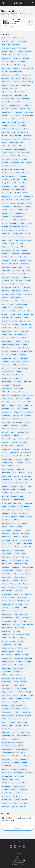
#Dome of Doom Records (9, 402)
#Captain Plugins (17, 422)
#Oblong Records (7, 335)
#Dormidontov (6, 271)
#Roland (4, 126)
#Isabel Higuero (6, 382)
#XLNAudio (17, 537)
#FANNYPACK (26, 277)
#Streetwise (26, 348)
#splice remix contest (8, 99)
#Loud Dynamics (22, 523)
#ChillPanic (16, 449)
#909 (14, 365)
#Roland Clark (16, 567)
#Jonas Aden (6, 338)
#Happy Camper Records (9, 692)
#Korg (4, 399)
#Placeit (10, 483)
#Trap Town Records (18, 702)
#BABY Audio (25, 173)
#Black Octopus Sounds (21, 564)
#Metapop (5, 109)
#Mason (13, 432)
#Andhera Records (7, 463)
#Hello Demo (16, 159)
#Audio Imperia (6, 321)
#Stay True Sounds (7, 550)
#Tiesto (25, 726)
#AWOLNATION (13, 240)
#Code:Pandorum (18, 308)
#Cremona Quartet (26, 453)
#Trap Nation (18, 479)
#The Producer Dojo (8, 372)
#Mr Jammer (6, 237)
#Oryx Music (16, 631)
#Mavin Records (7, 554)
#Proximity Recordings (8, 742)
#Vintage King (22, 156)
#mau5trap (5, 257)
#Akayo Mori (20, 244)
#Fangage (24, 769)
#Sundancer (21, 490)
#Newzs (27, 267)
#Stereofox (24, 682)
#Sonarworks (6, 311)
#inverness (16, 324)
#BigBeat (20, 641)
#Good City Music (7, 776)
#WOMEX (17, 520)
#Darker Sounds (7, 476)
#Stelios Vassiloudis (19, 149)
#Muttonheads (6, 233)
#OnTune (25, 227)
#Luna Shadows (18, 207)
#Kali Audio (26, 58)
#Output (4, 699)
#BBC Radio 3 (23, 513)
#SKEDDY (18, 193)
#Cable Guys (26, 557)
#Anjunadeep (6, 513)
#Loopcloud (17, 82)
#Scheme (20, 510)
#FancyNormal (6, 796)
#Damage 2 (27, 287)
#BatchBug (5, 426)
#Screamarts (6, 78)
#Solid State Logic (28, 567)
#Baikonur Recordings (25, 51)
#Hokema (23, 638)
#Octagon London (16, 611)
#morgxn (16, 331)
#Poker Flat (12, 55)
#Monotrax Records (8, 661)
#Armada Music (6, 68)
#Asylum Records (7, 749)
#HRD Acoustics (7, 82)
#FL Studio (24, 220)
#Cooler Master (19, 628)
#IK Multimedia (6, 415)
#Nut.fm (16, 682)
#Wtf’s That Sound (24, 665)
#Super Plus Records (8, 678)
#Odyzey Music (6, 250)
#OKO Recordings (16, 318)
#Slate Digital (29, 405)
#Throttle (11, 304)
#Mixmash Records (7, 618)
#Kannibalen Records (21, 483)
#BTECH (25, 338)
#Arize (30, 621)
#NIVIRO (4, 560)
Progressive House (16, 27)
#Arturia (4, 176)
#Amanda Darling (28, 82)
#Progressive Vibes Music (9, 48)
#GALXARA (18, 459)
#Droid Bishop (6, 419)
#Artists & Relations (22, 409)
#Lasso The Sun (16, 362)
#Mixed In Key (6, 422)
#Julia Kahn (27, 105)
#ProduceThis (6, 324)
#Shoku (27, 570)
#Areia (15, 321)
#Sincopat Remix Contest (17, 163)
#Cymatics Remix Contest (9, 146)
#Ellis (16, 88)
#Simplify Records (7, 301)
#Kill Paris (5, 351)
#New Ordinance (7, 348)
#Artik (20, 314)
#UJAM (4, 722)
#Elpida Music (17, 436)
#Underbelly (14, 109)
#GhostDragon (6, 624)
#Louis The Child (7, 358)
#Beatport (27, 281)
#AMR (29, 271)
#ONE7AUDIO (26, 449)
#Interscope (5, 496)
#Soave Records (7, 682)
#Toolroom (5, 432)
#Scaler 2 (5, 142)
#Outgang (18, 645)
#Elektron (5, 641)
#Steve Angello (27, 618)
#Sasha (28, 399)
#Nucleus (22, 321)
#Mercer (19, 294)
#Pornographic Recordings (23, 715)
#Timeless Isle (6, 365)
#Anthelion (12, 506)
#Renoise (13, 641)
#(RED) (24, 554)
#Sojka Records (6, 577)
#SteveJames (17, 382)
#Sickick (4, 203)
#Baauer (14, 119)
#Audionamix (21, 126)
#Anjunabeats (24, 587)
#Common (20, 742)
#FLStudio (19, 604)
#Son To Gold (17, 287)
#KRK (15, 183)
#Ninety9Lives (6, 557)
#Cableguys (5, 362)
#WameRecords (6, 196)
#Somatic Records (23, 132)
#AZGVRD (19, 651)
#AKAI (4, 483)
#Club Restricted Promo (19, 190)
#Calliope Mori (6, 392)
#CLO (4, 544)
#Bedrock (22, 146)
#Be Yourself (6, 385)
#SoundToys (22, 260)
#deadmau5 (5, 260)
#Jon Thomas (23, 442)
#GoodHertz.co (17, 796)
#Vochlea (26, 537)
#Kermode (25, 368)
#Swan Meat (28, 136)
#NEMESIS (12, 722)
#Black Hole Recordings (9, 439)
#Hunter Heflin (6, 581)
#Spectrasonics (26, 712)
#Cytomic (23, 223)
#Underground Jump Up (25, 692)
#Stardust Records (24, 732)
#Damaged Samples (8, 230)
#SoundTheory (6, 803)
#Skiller (26, 129)
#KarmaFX (5, 608)
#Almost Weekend (7, 389)
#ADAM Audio (14, 85)
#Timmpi (20, 527)
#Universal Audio (7, 537)
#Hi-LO (4, 638)
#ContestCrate (21, 793)
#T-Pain (14, 122)
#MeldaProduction (18, 217)
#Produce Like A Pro (26, 540)
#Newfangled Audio (21, 783)
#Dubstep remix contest (24, 102)
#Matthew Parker (7, 729)
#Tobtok (16, 264)
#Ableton (23, 186)
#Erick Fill (5, 453)
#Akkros (4, 651)
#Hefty (30, 473)
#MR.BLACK (21, 469)
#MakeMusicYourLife (23, 601)
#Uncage (17, 655)
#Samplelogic (6, 786)
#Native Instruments (16, 136)
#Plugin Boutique (14, 284)
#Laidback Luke (6, 621)
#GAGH (4, 55)
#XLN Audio (20, 399)
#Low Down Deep (7, 200)
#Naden (4, 466)
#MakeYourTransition (20, 335)
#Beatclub (24, 763)
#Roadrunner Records (20, 577)
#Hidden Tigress (21, 493)
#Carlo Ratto (16, 624)
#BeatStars (22, 473)
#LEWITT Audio (15, 180)
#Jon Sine (30, 395)
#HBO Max (5, 769)
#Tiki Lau (15, 540)
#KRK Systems (6, 631)
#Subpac (15, 695)
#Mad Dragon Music (8, 715)
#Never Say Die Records (23, 736)
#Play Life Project (18, 233)
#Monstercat (27, 459)
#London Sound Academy (9, 790)
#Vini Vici (13, 210)
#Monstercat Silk (7, 773)
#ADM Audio (6, 220)
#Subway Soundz (25, 200)
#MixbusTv (23, 581)
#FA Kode (16, 712)
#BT (11, 115)
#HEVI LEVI (14, 517)
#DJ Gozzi (17, 348)
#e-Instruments (6, 456)
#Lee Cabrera (26, 291)
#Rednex (15, 581)
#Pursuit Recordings (17, 496)
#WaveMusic (18, 530)
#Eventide (23, 695)
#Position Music (7, 378)
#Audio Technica (27, 544)
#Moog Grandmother (8, 604)
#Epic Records (6, 702)
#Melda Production (24, 584)
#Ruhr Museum (22, 597)
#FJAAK (4, 597)
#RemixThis (27, 530)
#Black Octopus (18, 503)
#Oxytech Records (23, 648)
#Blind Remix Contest (26, 351)
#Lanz (15, 392)
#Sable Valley (6, 756)
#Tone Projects (15, 608)
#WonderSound (6, 264)
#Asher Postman (28, 68)
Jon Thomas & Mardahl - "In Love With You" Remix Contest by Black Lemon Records (18, 21)
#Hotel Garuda (17, 456)
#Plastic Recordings (8, 688)
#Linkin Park (29, 328)
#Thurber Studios (7, 169)
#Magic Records (21, 752)
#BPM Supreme (17, 129)
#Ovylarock (5, 298)
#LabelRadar (17, 68)
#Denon (16, 621)
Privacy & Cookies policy (17, 862)
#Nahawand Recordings (9, 490)
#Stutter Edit (17, 139)
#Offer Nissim (6, 473)
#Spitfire (13, 405)
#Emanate (14, 257)
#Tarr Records (15, 769)
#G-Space (5, 405)
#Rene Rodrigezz (7, 520)
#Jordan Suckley (15, 227)
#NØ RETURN (6, 267)
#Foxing (18, 779)
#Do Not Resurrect (23, 432)
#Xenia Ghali (16, 277)
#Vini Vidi (12, 203)
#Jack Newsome (26, 324)
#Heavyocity (5, 291)
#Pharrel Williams (7, 658)
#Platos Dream (20, 678)
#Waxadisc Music (7, 95)
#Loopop (23, 38)
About (17, 857)
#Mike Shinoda (19, 328)
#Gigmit (18, 675)
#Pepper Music (14, 453)
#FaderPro (23, 806)
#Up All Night (6, 277)
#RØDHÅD (12, 597)
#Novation (5, 85)
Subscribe (17, 829)
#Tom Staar (29, 237)
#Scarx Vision (16, 254)
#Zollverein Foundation (8, 601)
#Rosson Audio (6, 217)
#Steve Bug (17, 58)
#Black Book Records (8, 752)
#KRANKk (5, 72)
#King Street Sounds (8, 570)
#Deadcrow (27, 756)
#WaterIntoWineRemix (21, 614)
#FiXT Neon (5, 355)
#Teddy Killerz (24, 426)
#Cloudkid (26, 709)
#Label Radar (6, 119)
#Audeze (5, 51)
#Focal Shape (6, 159)
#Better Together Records (9, 665)
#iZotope (5, 115)
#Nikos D (15, 419)
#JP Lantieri (18, 112)
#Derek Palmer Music (8, 493)
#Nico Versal (24, 284)
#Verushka (5, 611)
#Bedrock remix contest (9, 153)
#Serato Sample (25, 264)
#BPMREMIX (21, 203)
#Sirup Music (6, 763)
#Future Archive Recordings (23, 661)
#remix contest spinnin (23, 99)
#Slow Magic (22, 355)
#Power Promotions (8, 341)
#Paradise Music (7, 530)
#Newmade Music (7, 213)
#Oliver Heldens (13, 638)
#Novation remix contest (9, 92)
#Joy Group (5, 517)
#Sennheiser (22, 176)
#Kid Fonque (18, 547)
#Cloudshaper (16, 75)
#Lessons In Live (7, 500)
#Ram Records (6, 695)
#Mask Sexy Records (18, 271)
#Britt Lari (23, 419)
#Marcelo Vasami (17, 267)
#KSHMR (16, 476)
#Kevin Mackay (16, 291)
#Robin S (18, 618)
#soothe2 (23, 486)
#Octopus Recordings (23, 635)
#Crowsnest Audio (22, 304)
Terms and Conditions (18, 864)
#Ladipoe (16, 554)
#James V (28, 422)
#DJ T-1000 (19, 570)
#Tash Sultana (23, 119)
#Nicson (15, 186)
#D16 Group (15, 220)
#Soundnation (22, 365)
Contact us (17, 858)
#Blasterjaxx (21, 62)
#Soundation (16, 368)
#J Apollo (24, 345)
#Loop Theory (19, 574)
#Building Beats (23, 790)
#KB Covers (5, 62)
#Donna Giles (16, 338)
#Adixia (12, 527)
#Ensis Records (23, 183)
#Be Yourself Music (7, 281)
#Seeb (14, 732)
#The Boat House (28, 115)
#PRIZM (14, 355)
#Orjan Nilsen (6, 190)
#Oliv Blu (28, 574)
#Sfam (30, 402)
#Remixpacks (26, 254)
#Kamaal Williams (7, 459)
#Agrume (14, 806)
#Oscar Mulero (18, 594)
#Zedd (30, 493)
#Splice (13, 62)
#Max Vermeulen (17, 385)
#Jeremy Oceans (26, 476)
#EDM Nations (6, 186)
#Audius (13, 314)
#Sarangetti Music (19, 668)
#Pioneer (27, 766)
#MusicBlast (6, 533)
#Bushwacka (25, 331)
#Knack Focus (6, 75)
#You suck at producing (21, 749)
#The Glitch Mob (12, 587)
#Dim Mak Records (7, 783)
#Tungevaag (17, 45)
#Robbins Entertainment (9, 648)
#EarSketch (28, 658)
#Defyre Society (6, 308)
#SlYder (17, 301)
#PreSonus (25, 180)
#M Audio (23, 621)
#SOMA (4, 38)
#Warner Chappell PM (24, 506)
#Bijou (29, 109)
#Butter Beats (28, 382)
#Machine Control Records (23, 699)
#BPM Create (6, 129)
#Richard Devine (14, 38)
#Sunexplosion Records (18, 395)
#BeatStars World (7, 328)
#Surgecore (19, 341)
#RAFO (25, 193)
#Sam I (4, 304)
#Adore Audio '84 (7, 668)
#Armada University (17, 237)
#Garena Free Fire (7, 479)
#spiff (30, 486)
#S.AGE (27, 341)
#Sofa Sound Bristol (23, 153)
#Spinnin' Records (22, 41)
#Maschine (14, 426)
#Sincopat (5, 163)
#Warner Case (17, 196)
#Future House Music (25, 311)
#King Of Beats (25, 533)
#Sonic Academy (7, 759)
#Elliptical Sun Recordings (21, 800)
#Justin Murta (28, 294)
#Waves (29, 203)
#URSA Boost (26, 139)
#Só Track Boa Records (9, 523)
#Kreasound (23, 719)
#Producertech (6, 139)
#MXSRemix (18, 591)
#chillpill (20, 405)
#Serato (13, 156)
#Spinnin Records (22, 722)
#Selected (18, 726)
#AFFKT (29, 163)
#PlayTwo (5, 527)
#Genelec (28, 207)
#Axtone (4, 244)
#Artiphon (12, 126)
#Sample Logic (6, 183)
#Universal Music (19, 500)
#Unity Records (28, 196)
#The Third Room (7, 594)
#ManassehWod (7, 712)
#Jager (29, 321)
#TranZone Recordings (8, 510)
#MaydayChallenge (26, 240)
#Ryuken (4, 105)
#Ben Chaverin (26, 301)
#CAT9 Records (6, 287)
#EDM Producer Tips (8, 675)
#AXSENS (11, 399)
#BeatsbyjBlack (25, 85)
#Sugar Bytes (14, 223)
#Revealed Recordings (8, 469)
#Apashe (5, 486)
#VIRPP (12, 244)
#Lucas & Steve (6, 45)
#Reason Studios (14, 739)
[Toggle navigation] (3, 3)
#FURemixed (6, 254)
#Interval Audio (18, 766)
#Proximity (25, 655)
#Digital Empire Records (17, 142)
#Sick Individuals (23, 210)
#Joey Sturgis (6, 540)
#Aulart (4, 719)
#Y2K (4, 587)
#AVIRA (4, 240)
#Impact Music (27, 75)
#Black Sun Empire (20, 213)
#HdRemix (25, 159)
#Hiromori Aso (6, 375)
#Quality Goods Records (16, 560)
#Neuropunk (5, 429)
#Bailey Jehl (5, 442)
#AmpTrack (5, 318)
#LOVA (16, 358)
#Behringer (5, 705)
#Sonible (24, 608)
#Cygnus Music (16, 78)
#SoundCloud (22, 122)
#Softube (5, 584)
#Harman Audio (6, 331)
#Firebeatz (5, 314)
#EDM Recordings (14, 466)
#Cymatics (21, 92)
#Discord (28, 510)
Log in (31, 3)
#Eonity (11, 699)
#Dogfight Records (7, 628)
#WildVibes (26, 362)
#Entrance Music (19, 776)
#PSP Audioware (18, 415)
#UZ (27, 560)
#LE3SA (14, 513)
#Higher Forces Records (21, 759)
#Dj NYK (28, 233)
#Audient (17, 544)
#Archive (25, 250)
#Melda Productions (8, 173)
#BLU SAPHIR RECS (18, 685)
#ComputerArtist (7, 412)
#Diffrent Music (6, 65)
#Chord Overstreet (7, 614)
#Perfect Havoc (6, 503)
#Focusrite (28, 415)
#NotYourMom (6, 685)
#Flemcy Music (28, 112)
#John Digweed (6, 149)
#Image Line (13, 176)
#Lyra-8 (13, 41)
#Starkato (5, 136)
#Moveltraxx (18, 672)
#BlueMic (5, 210)
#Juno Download (7, 672)
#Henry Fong (28, 479)
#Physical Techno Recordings (10, 247)
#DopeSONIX (24, 358)
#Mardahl (5, 446)
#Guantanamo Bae (7, 193)
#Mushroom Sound (7, 779)
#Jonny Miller (28, 547)
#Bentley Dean (23, 257)
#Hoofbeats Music (27, 412)
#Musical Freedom (7, 726)
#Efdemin (28, 594)
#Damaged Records (21, 230)
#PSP (26, 604)
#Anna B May (14, 351)
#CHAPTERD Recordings (18, 705)
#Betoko (26, 318)
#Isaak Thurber (6, 166)
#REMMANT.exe (17, 756)
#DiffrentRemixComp (19, 65)
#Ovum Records (16, 709)
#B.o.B (14, 473)
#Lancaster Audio (7, 547)
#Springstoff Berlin (7, 645)
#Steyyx (28, 463)
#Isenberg (17, 115)
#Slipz (16, 200)
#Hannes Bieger (6, 58)
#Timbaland (15, 763)
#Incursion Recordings (8, 102)
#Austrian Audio (7, 800)
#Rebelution (19, 372)
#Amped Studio (28, 314)
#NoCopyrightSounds (8, 736)
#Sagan (14, 311)
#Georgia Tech (19, 658)
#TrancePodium (6, 436)
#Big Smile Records (26, 517)
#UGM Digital (29, 773)
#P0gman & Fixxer (19, 169)
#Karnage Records (28, 624)
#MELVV (14, 274)
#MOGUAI (21, 439)
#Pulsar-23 (5, 41)
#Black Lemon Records (17, 446)
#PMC (30, 260)
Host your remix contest (16, 860)
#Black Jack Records (8, 294)
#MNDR (14, 260)
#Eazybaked (22, 402)
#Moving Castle (19, 773)
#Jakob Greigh (17, 166)
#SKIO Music (23, 48)
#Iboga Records (6, 207)
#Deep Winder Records (8, 793)
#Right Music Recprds (8, 635)
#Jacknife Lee (6, 368)
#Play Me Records (7, 564)
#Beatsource (6, 806)
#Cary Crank (5, 395)
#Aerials (12, 651)
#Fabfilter (5, 223)
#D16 (17, 173)
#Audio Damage (20, 550)
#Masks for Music (7, 655)
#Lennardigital (17, 803)
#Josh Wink (5, 709)
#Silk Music (5, 274)
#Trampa (5, 739)
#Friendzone (16, 557)
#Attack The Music (21, 688)
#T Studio (21, 746)
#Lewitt (10, 544)
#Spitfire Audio (18, 378)
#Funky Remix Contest (21, 95)
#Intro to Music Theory (19, 786)
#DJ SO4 (26, 456)
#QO (13, 409)
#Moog (4, 284)
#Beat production (7, 88)
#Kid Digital (15, 429)
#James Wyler (19, 463)
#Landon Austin (19, 729)
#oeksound (13, 51)
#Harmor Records (16, 298)
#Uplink (4, 506)
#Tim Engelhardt (23, 55)
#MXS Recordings (7, 591)
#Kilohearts (5, 180)
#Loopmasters (27, 78)
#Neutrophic (15, 533)
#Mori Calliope (19, 389)
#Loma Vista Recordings (9, 746)
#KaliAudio (13, 584)
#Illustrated (29, 439)
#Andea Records (24, 392)
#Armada (22, 109)
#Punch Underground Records (10, 345)
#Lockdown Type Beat (16, 72)
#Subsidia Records (7, 574)
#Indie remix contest (15, 105)
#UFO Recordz (6, 732)
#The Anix (5, 227)
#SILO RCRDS (14, 486)
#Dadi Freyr (5, 156)
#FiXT (30, 223)
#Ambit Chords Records (9, 132)
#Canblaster (5, 409)
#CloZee (23, 247)
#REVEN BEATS (6, 766)
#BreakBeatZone (25, 429)
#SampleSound (13, 719)
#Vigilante (17, 412)
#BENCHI (14, 442)
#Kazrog (26, 803)
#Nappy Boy (5, 122)
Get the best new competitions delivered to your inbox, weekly (17, 819)
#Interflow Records (18, 375)
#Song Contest (6, 449)
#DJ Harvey (19, 281)
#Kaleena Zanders (7, 112)
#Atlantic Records (24, 274)
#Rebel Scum (6, 567)
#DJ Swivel (16, 250)
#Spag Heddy (29, 503)
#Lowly (31, 695)
